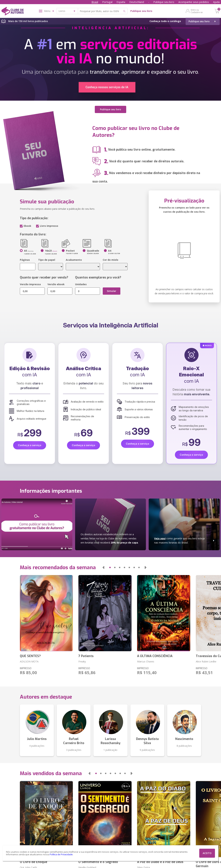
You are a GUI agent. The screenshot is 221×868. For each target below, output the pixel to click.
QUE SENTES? (30, 656)
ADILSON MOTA (29, 661)
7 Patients (86, 656)
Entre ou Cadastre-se (197, 11)
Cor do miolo (110, 260)
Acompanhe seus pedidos (194, 2)
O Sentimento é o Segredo (98, 862)
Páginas (25, 260)
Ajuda (216, 2)
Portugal (107, 2)
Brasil (95, 2)
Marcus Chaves (146, 661)
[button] (103, 567)
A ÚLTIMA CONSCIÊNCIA (155, 656)
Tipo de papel (47, 260)
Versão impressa (30, 284)
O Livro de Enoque (33, 862)
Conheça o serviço (30, 445)
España (121, 2)
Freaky (82, 661)
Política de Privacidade (61, 854)
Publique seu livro (164, 2)
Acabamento (74, 260)
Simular (112, 291)
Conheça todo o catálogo (165, 21)
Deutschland (137, 2)
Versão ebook (56, 284)
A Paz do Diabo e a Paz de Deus (160, 862)
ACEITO (207, 853)
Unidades (81, 284)
